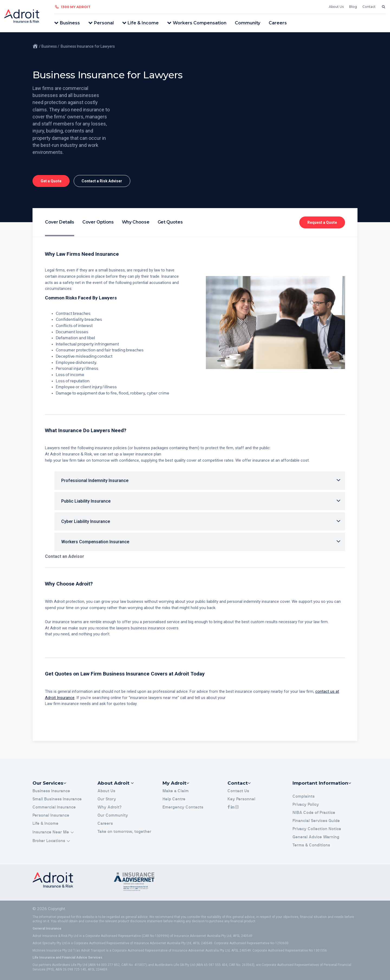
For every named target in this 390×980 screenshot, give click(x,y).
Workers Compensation (200, 23)
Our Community (113, 815)
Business (70, 23)
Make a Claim (176, 791)
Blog (353, 7)
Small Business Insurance (57, 799)
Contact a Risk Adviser (102, 181)
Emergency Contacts (183, 807)
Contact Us (238, 791)
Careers (278, 23)
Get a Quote (51, 181)
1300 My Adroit (76, 7)
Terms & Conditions (311, 845)
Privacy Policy (306, 805)
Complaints (304, 796)
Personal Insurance (51, 815)
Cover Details (60, 222)
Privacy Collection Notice (317, 829)
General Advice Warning (316, 837)
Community (248, 23)
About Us (336, 7)
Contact (369, 7)
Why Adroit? (110, 807)
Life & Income (143, 23)
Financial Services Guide (316, 821)
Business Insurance (51, 791)
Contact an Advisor (65, 556)
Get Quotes (170, 222)
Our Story (107, 799)
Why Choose (136, 222)
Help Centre (174, 799)
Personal (104, 23)
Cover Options (98, 222)
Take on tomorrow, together (124, 832)
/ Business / (49, 46)
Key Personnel (241, 799)
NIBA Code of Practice (314, 813)
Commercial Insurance (54, 807)
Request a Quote (322, 222)
